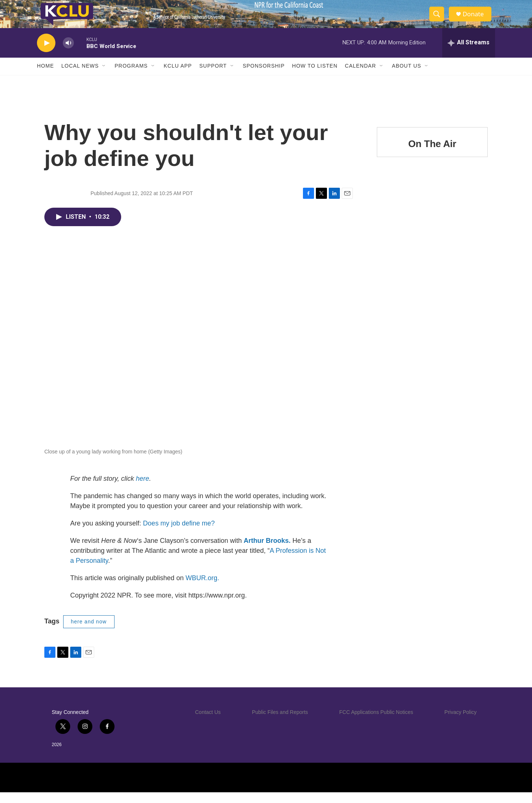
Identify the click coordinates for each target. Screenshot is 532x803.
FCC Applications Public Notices (376, 723)
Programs (131, 77)
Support (213, 77)
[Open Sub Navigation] (104, 77)
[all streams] (469, 54)
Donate (476, 19)
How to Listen (315, 77)
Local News (80, 77)
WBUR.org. (202, 589)
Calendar (361, 77)
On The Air (432, 154)
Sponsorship (264, 77)
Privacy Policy (461, 723)
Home (45, 77)
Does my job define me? (179, 534)
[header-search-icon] (439, 20)
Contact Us (208, 723)
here (143, 490)
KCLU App (178, 77)
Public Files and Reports (280, 723)
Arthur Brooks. (267, 552)
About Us (407, 77)
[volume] (68, 54)
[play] (46, 54)
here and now (89, 633)
